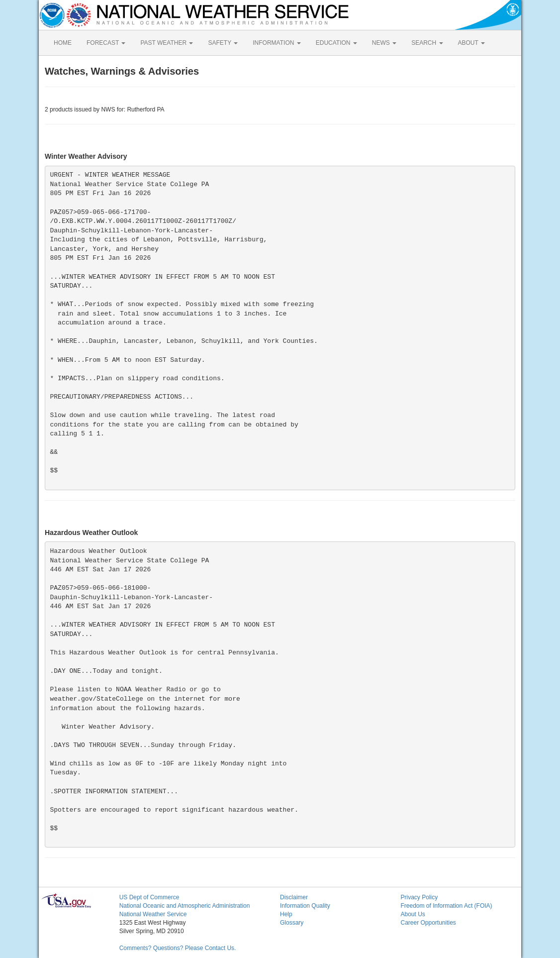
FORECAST (106, 43)
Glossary (292, 923)
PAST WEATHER (167, 43)
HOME (63, 43)
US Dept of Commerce (149, 897)
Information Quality (305, 906)
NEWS (384, 43)
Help (286, 914)
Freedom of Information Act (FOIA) (446, 906)
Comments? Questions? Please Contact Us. (178, 948)
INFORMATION (277, 43)
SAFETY (223, 43)
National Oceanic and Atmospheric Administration (185, 906)
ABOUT (471, 43)
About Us (413, 914)
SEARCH (427, 43)
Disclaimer (294, 897)
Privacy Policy (419, 897)
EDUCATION (336, 43)
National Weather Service (153, 914)
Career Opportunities (428, 923)
